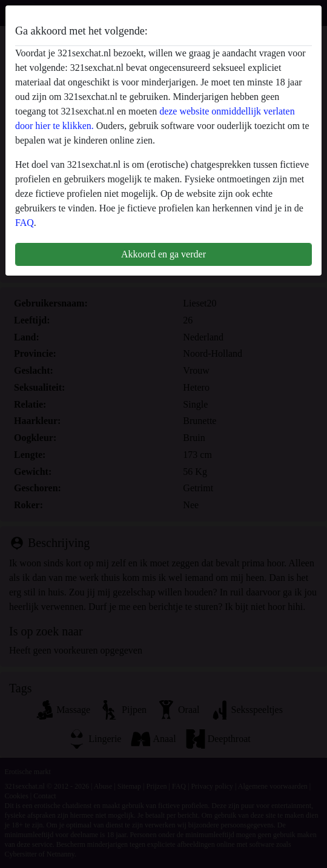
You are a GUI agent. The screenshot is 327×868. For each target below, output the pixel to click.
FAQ (25, 223)
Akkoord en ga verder (163, 254)
